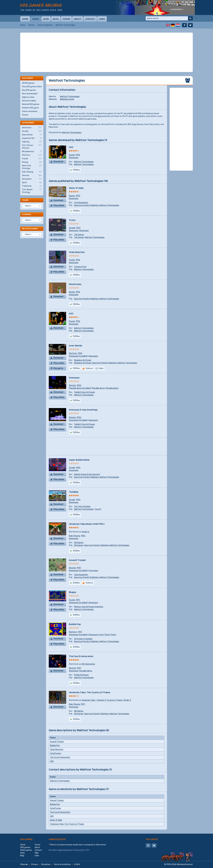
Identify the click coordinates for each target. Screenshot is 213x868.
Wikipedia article (67, 99)
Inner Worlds (76, 346)
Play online (59, 205)
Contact (90, 19)
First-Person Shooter (32, 147)
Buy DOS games (29, 90)
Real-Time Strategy (32, 167)
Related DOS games (31, 104)
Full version (93, 571)
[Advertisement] (106, 52)
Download (58, 162)
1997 (79, 568)
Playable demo (98, 388)
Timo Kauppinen (81, 203)
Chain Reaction (77, 252)
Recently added (29, 101)
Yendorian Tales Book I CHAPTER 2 (87, 524)
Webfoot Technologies (70, 97)
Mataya (77, 607)
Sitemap (24, 864)
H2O (71, 147)
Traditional (32, 186)
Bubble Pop (75, 624)
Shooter (72, 385)
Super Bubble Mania (79, 460)
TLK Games (79, 235)
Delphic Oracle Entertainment (87, 474)
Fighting (32, 142)
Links (102, 19)
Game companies (45, 25)
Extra (101, 635)
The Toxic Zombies (82, 506)
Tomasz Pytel (80, 267)
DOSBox (76, 211)
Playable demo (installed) (80, 388)
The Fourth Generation (81, 656)
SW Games (79, 543)
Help (37, 853)
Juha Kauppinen (81, 575)
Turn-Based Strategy (32, 191)
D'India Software (81, 675)
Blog (56, 19)
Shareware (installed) (78, 356)
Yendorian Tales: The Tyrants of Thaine (90, 692)
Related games (30, 229)
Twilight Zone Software (84, 392)
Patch (107, 635)
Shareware (74, 158)
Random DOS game (30, 108)
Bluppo (73, 592)
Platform (73, 353)
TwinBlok (74, 492)
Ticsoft (98, 509)
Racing (72, 196)
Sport (32, 183)
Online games (26, 850)
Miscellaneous (32, 152)
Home (25, 19)
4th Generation (88, 664)
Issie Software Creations (92, 607)
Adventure (32, 128)
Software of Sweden (83, 639)
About (78, 19)
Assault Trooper (77, 560)
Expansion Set (32, 138)
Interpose (74, 378)
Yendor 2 (85, 532)
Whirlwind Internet (185, 864)
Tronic (72, 220)
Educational (32, 135)
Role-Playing (74, 536)
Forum (66, 19)
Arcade (72, 228)
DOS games (26, 839)
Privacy (35, 864)
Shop (46, 19)
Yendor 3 (127, 700)
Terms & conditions (62, 864)
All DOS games (28, 83)
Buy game (58, 368)
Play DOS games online (32, 87)
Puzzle (72, 155)
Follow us (152, 839)
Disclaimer (46, 864)
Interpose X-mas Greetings (83, 410)
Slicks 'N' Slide (76, 188)
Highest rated (28, 97)
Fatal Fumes (75, 284)
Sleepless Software (83, 360)
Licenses (26, 214)
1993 (78, 196)
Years (25, 200)
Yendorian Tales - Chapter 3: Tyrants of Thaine (102, 700)
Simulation (32, 179)
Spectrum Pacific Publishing (86, 205)
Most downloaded (30, 94)
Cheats (25, 115)
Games (36, 19)
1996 (78, 155)
